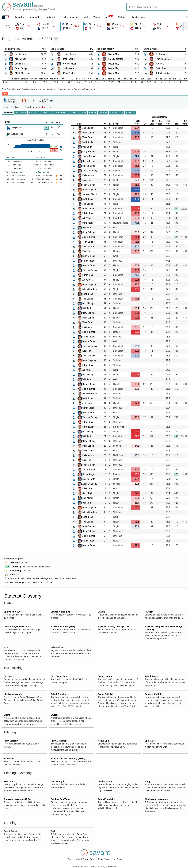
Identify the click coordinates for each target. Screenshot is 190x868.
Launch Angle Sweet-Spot (17, 626)
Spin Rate (150, 741)
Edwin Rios (88, 213)
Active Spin (104, 741)
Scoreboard (49, 17)
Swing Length (105, 676)
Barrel (15, 567)
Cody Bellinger (89, 152)
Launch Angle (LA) (60, 612)
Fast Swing (15, 571)
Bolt (53, 831)
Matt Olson (88, 199)
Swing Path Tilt (105, 694)
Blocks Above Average (156, 799)
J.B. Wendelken (163, 73)
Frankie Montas (116, 59)
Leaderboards (139, 17)
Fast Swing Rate (59, 676)
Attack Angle (151, 676)
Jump (148, 781)
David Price (161, 68)
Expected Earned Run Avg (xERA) (68, 759)
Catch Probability (107, 799)
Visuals (97, 17)
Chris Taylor (88, 427)
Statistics (123, 17)
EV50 (6, 647)
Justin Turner (21, 54)
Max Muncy (20, 59)
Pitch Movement (59, 741)
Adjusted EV (57, 647)
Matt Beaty (88, 142)
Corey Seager (21, 68)
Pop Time (9, 781)
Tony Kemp (88, 137)
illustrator (19, 17)
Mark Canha (69, 59)
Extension (9, 759)
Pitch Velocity (11, 741)
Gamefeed (34, 17)
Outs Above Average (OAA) (18, 799)
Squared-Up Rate (153, 694)
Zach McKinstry (90, 171)
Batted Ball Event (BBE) (63, 626)
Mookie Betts (89, 166)
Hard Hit (14, 563)
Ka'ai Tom (87, 180)
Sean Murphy (89, 185)
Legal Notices (105, 859)
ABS (109, 17)
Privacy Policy (89, 859)
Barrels (102, 612)
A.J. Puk (160, 64)
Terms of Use (74, 859)
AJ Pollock (87, 218)
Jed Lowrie (69, 68)
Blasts (7, 715)
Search (85, 17)
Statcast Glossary (23, 596)
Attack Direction (59, 694)
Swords (55, 715)
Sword (13, 575)
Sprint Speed (10, 831)
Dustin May (114, 54)
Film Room (130, 113)
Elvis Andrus (88, 175)
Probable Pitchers (68, 17)
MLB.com (118, 859)
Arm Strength (58, 781)
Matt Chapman (89, 190)
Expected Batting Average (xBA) (114, 626)
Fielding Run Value (60, 799)
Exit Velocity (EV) (13, 612)
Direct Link (8, 107)
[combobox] (157, 7)
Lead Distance (105, 781)
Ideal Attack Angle (13, 694)
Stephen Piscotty (90, 194)
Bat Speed (9, 676)
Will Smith (20, 64)
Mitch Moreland (22, 73)
